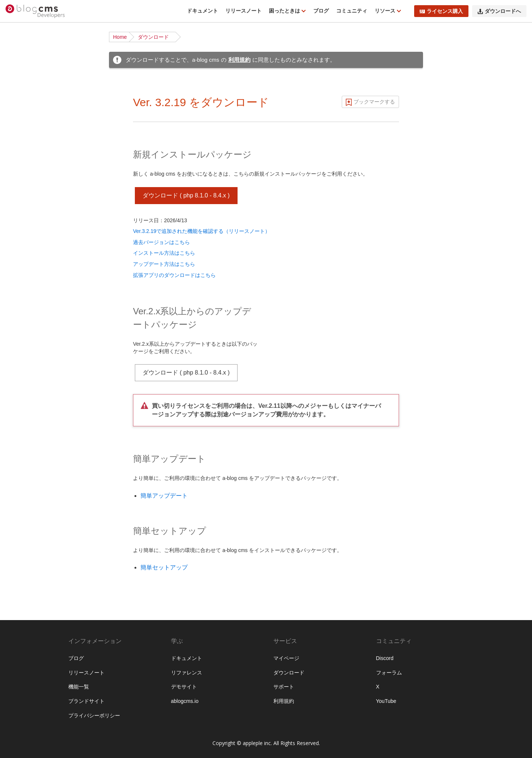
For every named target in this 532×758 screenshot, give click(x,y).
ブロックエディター (36, 518)
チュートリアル (31, 164)
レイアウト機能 (31, 529)
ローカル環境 (28, 198)
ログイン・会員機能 (36, 507)
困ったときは (285, 11)
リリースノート (243, 11)
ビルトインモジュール (39, 701)
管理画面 (23, 621)
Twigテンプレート (34, 404)
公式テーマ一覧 (31, 187)
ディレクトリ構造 (34, 152)
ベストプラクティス (36, 210)
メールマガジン (31, 484)
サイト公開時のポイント (41, 221)
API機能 (22, 541)
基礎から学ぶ (28, 175)
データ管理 (26, 587)
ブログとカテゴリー (36, 255)
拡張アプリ (26, 667)
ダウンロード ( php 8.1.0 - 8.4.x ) (186, 195)
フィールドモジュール (39, 713)
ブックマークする (374, 102)
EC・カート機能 (32, 495)
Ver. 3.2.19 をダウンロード (201, 102)
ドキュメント (202, 11)
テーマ (21, 381)
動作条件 (23, 95)
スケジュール (28, 472)
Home (120, 37)
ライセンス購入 (441, 11)
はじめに (23, 72)
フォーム (23, 449)
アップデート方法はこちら (164, 264)
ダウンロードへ (499, 11)
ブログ (321, 11)
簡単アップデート (164, 496)
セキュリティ (28, 575)
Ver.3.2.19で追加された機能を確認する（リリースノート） (202, 231)
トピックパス (28, 461)
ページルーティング (36, 278)
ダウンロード (153, 37)
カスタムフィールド (36, 312)
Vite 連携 (23, 415)
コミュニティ (352, 11)
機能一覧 (23, 84)
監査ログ (23, 633)
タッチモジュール (34, 724)
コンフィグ (26, 335)
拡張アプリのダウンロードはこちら (174, 275)
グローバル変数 (31, 735)
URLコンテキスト (34, 267)
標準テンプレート (34, 392)
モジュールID (28, 301)
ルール (21, 347)
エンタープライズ (34, 656)
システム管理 (28, 598)
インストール (28, 141)
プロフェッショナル (36, 644)
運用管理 (23, 610)
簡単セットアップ (164, 567)
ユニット (23, 324)
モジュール (26, 290)
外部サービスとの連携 (39, 552)
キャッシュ (26, 564)
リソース (386, 11)
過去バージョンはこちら (161, 242)
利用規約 (239, 60)
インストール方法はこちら (164, 253)
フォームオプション (36, 747)
